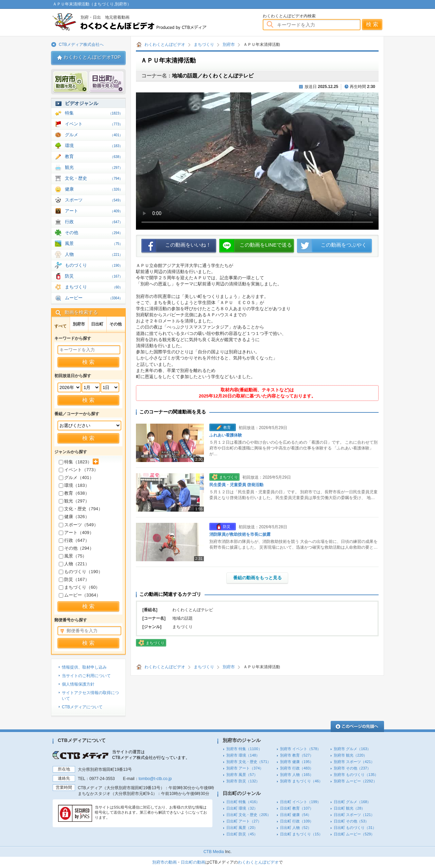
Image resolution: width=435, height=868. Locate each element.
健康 (94, 189)
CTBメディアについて (82, 707)
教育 (94, 156)
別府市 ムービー (355, 781)
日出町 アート (244, 821)
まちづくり (204, 45)
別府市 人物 (297, 775)
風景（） (73, 556)
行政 (94, 222)
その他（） (76, 548)
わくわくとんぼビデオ (142, 22)
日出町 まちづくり (301, 834)
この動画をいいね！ (188, 245)
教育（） (74, 493)
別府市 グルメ (352, 749)
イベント (94, 124)
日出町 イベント (300, 802)
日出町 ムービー (354, 834)
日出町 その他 (351, 821)
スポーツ (94, 200)
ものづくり (94, 265)
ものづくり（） (81, 572)
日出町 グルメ (352, 802)
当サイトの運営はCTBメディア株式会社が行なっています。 (151, 755)
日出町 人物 (296, 828)
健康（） (74, 517)
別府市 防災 (243, 781)
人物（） (74, 564)
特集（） (75, 462)
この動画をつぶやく (344, 245)
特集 (94, 113)
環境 (94, 146)
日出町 (97, 324)
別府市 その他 (352, 768)
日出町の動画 (193, 862)
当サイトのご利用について (86, 676)
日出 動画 (106, 82)
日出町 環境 (242, 808)
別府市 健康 (297, 762)
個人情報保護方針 (78, 684)
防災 (94, 276)
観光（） (74, 501)
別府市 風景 (242, 775)
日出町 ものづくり (355, 828)
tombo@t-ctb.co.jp (155, 779)
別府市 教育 (297, 755)
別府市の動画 (164, 862)
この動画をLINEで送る (266, 245)
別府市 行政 (297, 768)
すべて (60, 326)
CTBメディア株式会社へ (81, 45)
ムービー (94, 298)
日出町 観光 (349, 808)
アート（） (76, 533)
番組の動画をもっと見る (257, 578)
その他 (94, 233)
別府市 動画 (70, 82)
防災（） (74, 579)
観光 (94, 167)
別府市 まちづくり (301, 781)
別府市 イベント (300, 749)
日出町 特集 (243, 802)
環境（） (74, 485)
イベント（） (79, 470)
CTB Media (214, 852)
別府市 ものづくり (356, 775)
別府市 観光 (350, 755)
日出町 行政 (297, 821)
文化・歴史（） (81, 509)
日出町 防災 (242, 834)
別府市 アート (245, 768)
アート (94, 211)
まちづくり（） (79, 587)
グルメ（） (76, 477)
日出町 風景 (242, 828)
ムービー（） (80, 595)
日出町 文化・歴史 (249, 815)
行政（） (74, 540)
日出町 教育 (297, 808)
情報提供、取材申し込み (84, 667)
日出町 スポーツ (354, 815)
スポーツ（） (79, 525)
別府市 (229, 45)
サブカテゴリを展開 (96, 462)
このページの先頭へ (357, 727)
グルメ (94, 135)
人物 (94, 254)
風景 (94, 243)
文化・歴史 (94, 178)
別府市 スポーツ (354, 762)
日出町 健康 (296, 815)
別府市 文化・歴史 (249, 762)
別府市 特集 (244, 749)
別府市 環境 (243, 755)
